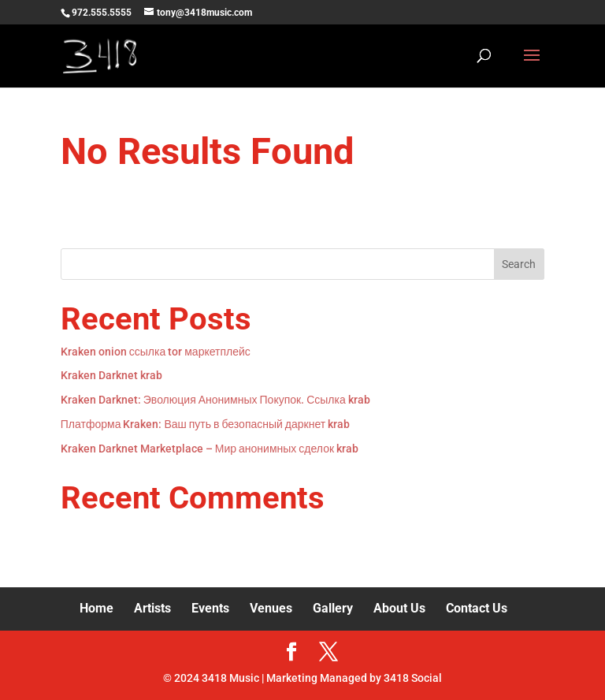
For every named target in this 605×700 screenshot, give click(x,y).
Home (97, 608)
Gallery (333, 608)
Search (519, 264)
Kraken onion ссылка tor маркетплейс (156, 352)
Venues (271, 608)
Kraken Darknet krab (111, 375)
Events (210, 608)
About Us (399, 608)
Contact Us (477, 608)
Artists (152, 608)
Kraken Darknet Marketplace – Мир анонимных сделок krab (210, 449)
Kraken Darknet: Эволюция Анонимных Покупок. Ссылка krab (215, 400)
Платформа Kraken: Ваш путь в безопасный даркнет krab (205, 424)
